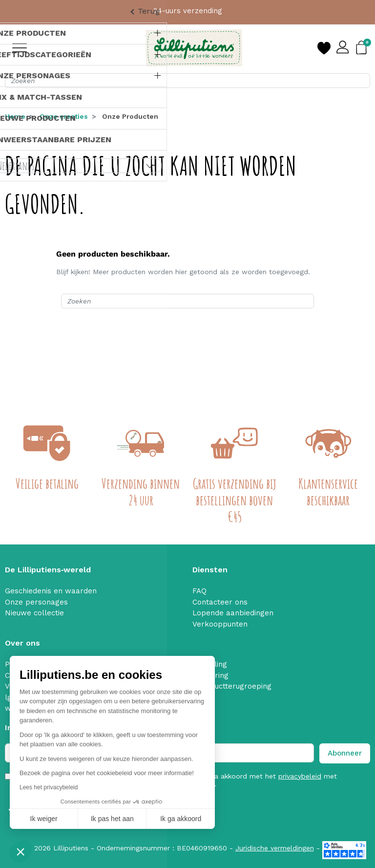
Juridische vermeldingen (275, 848)
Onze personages (36, 602)
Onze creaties (64, 116)
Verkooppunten (220, 624)
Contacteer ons (220, 602)
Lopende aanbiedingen (233, 613)
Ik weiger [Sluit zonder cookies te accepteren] (44, 819)
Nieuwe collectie (34, 613)
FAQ (199, 591)
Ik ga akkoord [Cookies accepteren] (181, 819)
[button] (21, 851)
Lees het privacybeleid (49, 787)
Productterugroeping (235, 686)
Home (15, 116)
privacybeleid (300, 776)
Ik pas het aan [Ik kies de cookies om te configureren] (112, 819)
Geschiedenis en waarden (51, 591)
